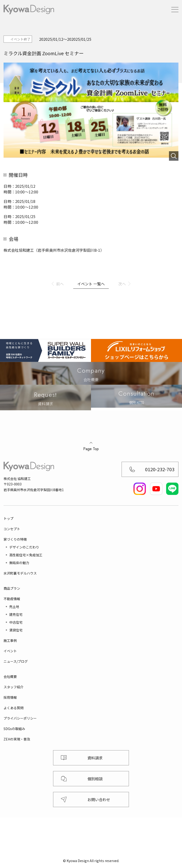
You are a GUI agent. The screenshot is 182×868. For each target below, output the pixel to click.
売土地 (14, 607)
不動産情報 (12, 599)
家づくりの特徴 (15, 539)
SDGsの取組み (14, 729)
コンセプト (12, 529)
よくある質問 (14, 708)
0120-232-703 (160, 469)
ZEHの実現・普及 (17, 739)
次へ (122, 284)
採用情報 (10, 697)
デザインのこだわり (24, 547)
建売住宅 (16, 614)
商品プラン (12, 588)
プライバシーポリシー (20, 718)
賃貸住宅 (16, 630)
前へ (60, 284)
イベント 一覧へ (91, 284)
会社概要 (10, 676)
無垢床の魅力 (19, 563)
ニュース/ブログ (16, 661)
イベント (10, 651)
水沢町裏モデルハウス (20, 573)
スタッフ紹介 (14, 687)
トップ (9, 518)
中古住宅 (16, 622)
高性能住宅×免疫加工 (26, 555)
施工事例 (10, 640)
